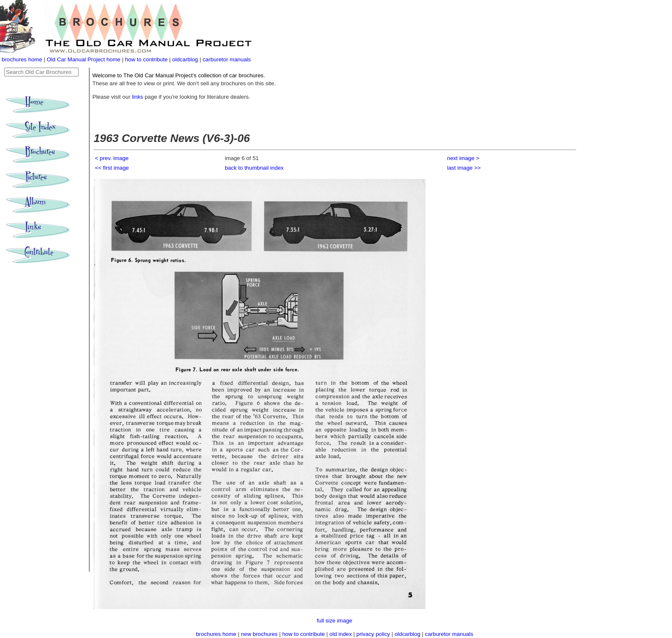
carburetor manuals (227, 59)
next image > (463, 158)
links (138, 97)
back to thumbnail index (254, 168)
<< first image (112, 168)
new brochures (259, 634)
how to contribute (147, 59)
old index (340, 634)
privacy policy (374, 634)
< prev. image (112, 158)
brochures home (22, 59)
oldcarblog (185, 59)
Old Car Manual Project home (84, 59)
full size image (334, 621)
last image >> (464, 168)
